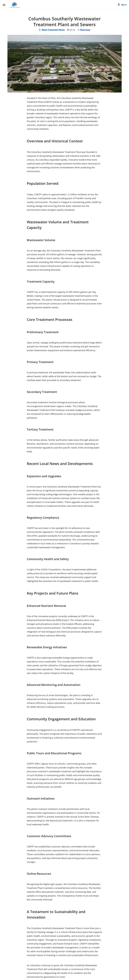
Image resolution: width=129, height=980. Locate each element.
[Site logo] (15, 5)
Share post (84, 30)
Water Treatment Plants (52, 30)
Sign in (124, 5)
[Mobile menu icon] (4, 5)
